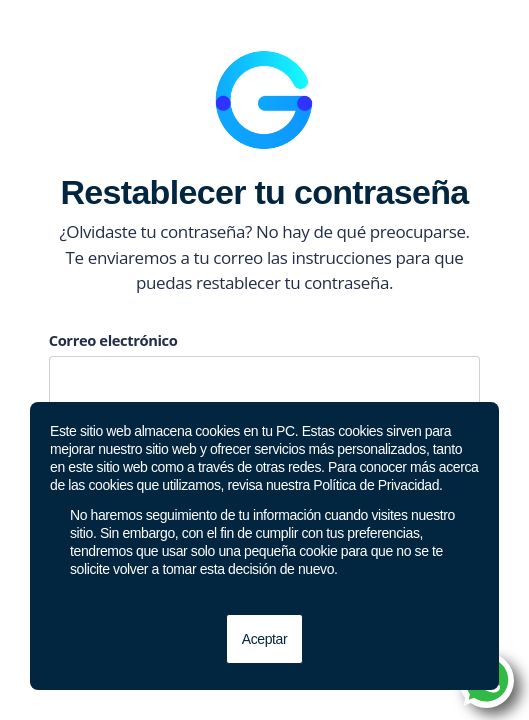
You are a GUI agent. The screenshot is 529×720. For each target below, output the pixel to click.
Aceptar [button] (264, 639)
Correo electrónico (113, 340)
